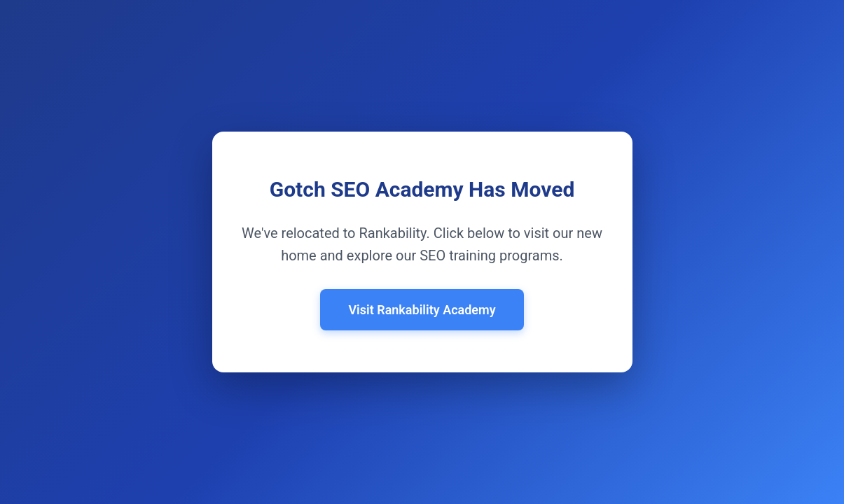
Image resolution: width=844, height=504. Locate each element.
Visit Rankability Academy (422, 310)
